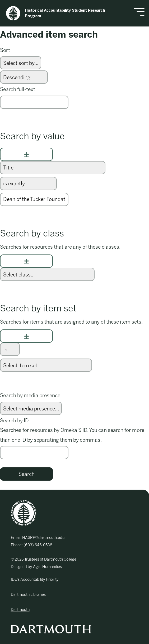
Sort (5, 50)
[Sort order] (24, 77)
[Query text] (34, 199)
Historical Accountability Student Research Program (56, 13)
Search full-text (18, 89)
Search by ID (14, 421)
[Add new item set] (26, 336)
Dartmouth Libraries (28, 594)
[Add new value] (26, 154)
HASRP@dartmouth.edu (43, 538)
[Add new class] (26, 261)
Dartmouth (20, 610)
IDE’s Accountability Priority (35, 579)
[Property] (53, 168)
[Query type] (28, 184)
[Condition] (10, 349)
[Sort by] (21, 63)
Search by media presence (30, 395)
